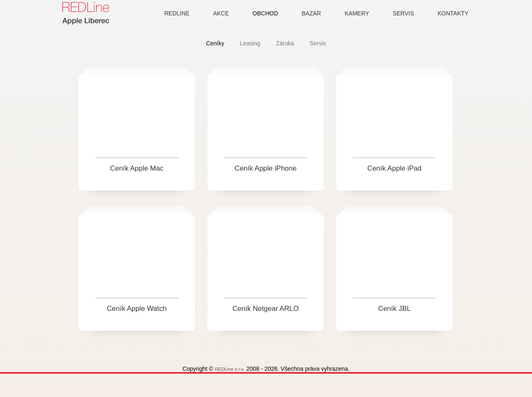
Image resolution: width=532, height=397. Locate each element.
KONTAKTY (453, 13)
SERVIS (402, 13)
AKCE (214, 13)
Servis (319, 43)
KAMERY (354, 13)
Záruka (286, 43)
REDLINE (169, 13)
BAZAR (307, 13)
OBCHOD (260, 13)
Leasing (250, 43)
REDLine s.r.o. (238, 382)
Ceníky (214, 43)
